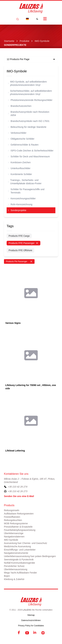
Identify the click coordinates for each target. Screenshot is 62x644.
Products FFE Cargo (19, 236)
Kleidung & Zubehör (14, 579)
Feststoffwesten (12, 517)
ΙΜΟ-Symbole (42, 41)
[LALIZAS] (31, 8)
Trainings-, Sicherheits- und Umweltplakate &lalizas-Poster (25, 182)
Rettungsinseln (12, 510)
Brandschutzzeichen (20, 106)
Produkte (25, 41)
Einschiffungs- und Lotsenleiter (20, 550)
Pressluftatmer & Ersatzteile (18, 527)
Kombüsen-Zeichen (19, 162)
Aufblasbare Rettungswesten (19, 514)
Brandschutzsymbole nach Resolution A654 (29, 114)
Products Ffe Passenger (19, 261)
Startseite (9, 41)
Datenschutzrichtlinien (31, 620)
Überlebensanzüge (14, 533)
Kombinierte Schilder (20, 174)
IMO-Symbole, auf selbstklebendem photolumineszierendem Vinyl (27, 83)
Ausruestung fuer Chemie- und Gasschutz (26, 543)
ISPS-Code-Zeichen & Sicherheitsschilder (31, 151)
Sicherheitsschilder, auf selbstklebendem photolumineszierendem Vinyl (30, 93)
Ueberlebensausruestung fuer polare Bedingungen (30, 556)
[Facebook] (19, 633)
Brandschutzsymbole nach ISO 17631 (29, 121)
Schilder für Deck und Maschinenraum (29, 156)
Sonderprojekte (17, 210)
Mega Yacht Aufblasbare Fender (21, 573)
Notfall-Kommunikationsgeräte (20, 563)
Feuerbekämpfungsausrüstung (20, 530)
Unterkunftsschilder (19, 168)
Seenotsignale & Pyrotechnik (19, 560)
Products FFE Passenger (23, 243)
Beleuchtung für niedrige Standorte (27, 127)
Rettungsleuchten (13, 520)
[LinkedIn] (35, 633)
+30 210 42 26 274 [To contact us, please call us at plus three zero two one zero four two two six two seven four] (18, 487)
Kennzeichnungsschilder (22, 198)
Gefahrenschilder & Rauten (23, 145)
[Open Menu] (45, 19)
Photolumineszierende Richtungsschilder (30, 100)
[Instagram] (43, 633)
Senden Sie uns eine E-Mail (19, 496)
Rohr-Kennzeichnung (20, 204)
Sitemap (31, 615)
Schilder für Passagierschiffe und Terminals (26, 191)
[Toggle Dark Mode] (37, 19)
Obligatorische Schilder (21, 139)
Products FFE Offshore (20, 250)
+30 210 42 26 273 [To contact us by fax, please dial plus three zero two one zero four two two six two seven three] (18, 491)
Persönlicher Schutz (14, 566)
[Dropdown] (27, 19)
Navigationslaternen (14, 537)
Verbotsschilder (17, 133)
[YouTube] (27, 633)
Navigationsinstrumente (16, 553)
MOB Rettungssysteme (16, 523)
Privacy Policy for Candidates (31, 626)
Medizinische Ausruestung (17, 546)
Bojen (7, 576)
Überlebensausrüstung (16, 569)
